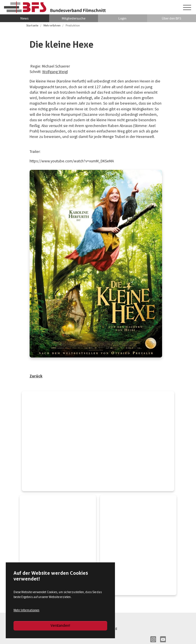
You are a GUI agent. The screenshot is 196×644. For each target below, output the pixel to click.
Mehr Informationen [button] (26, 610)
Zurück (36, 377)
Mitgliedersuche (74, 18)
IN (153, 640)
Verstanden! (60, 625)
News (24, 18)
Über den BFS (171, 18)
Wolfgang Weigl (55, 72)
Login (122, 18)
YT (163, 640)
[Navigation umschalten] (187, 7)
